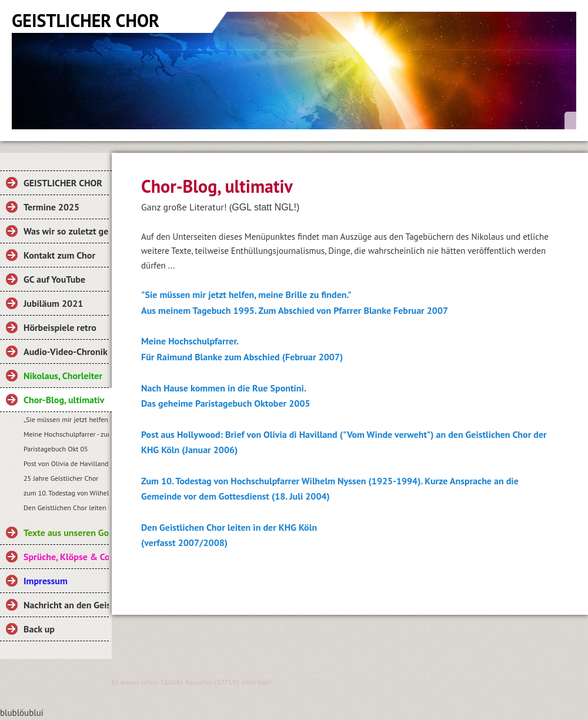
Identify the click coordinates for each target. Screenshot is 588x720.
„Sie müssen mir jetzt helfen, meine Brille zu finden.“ (66, 419)
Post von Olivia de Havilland (66, 463)
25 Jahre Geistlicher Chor (61, 478)
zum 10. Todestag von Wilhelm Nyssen (66, 493)
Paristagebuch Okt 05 (56, 449)
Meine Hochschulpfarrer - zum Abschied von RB (66, 434)
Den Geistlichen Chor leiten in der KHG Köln (66, 508)
